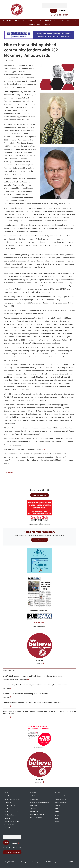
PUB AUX (48, 21)
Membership (28, 21)
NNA (57, 809)
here (43, 449)
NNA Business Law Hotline (12, 812)
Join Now (7, 809)
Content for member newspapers (40, 802)
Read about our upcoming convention (16, 679)
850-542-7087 (17, 848)
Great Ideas (59, 21)
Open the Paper (39, 622)
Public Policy (8, 796)
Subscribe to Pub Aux (11, 825)
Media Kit (7, 828)
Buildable (71, 862)
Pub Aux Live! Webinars (37, 817)
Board (57, 822)
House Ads (33, 808)
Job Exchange (34, 811)
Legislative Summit (61, 802)
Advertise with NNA (39, 490)
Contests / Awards (61, 799)
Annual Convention (61, 796)
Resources (72, 21)
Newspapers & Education (37, 814)
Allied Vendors (34, 799)
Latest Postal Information (12, 799)
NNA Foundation (35, 24)
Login (54, 11)
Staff (57, 819)
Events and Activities (10, 806)
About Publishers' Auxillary (12, 822)
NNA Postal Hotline (10, 815)
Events (39, 21)
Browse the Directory (40, 540)
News (17, 21)
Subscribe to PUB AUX (40, 626)
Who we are (7, 21)
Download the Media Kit (40, 495)
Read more (7, 688)
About (47, 24)
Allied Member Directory (40, 532)
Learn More (40, 663)
